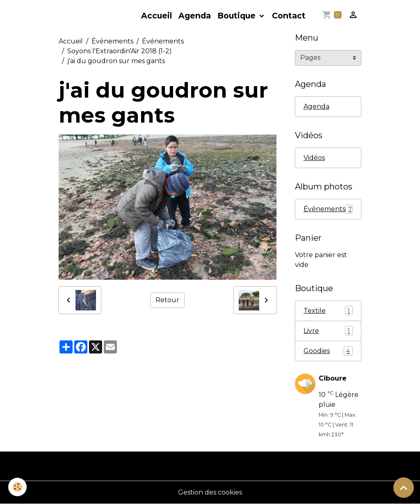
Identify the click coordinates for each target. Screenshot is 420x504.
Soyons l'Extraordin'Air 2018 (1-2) (120, 51)
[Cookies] (17, 487)
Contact (289, 16)
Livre (328, 331)
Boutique (237, 16)
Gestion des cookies (210, 492)
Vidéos (314, 158)
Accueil (156, 16)
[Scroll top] (404, 488)
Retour (167, 300)
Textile (328, 311)
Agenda (195, 16)
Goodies (328, 351)
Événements (112, 41)
